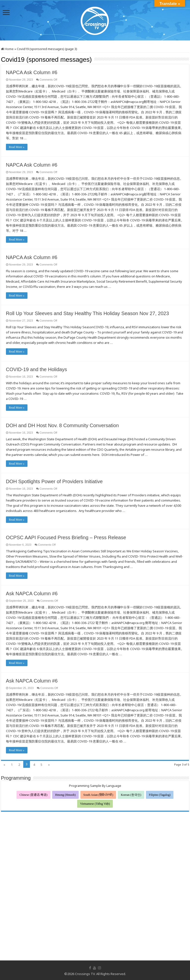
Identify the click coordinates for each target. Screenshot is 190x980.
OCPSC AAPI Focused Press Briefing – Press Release (66, 537)
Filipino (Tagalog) (160, 795)
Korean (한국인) (131, 795)
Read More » (17, 147)
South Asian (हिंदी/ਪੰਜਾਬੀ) (98, 795)
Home (7, 49)
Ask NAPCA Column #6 (33, 594)
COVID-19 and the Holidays (36, 369)
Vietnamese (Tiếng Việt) (95, 804)
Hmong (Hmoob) (65, 795)
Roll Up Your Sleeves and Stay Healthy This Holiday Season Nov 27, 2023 (87, 313)
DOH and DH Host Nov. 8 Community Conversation (62, 425)
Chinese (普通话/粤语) (34, 795)
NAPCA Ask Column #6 (32, 72)
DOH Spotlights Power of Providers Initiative (54, 481)
